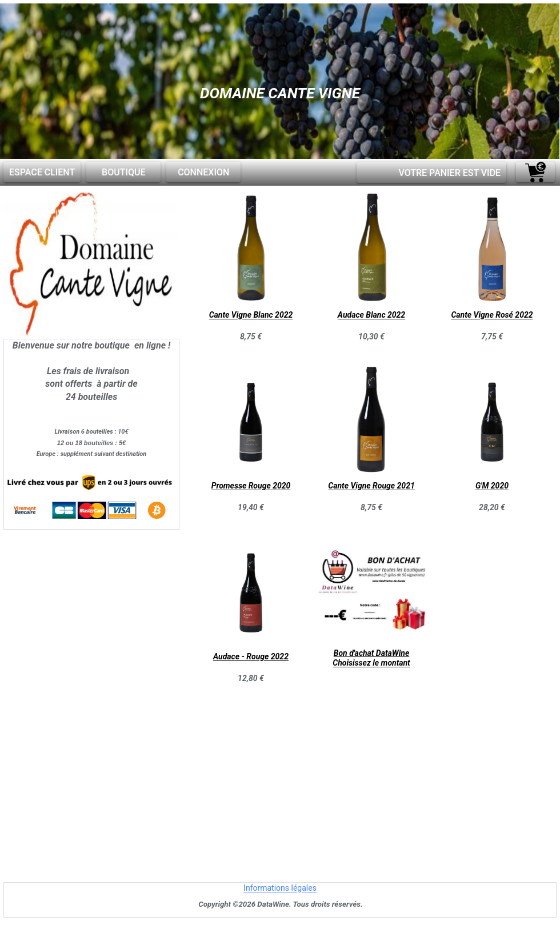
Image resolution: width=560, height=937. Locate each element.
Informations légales (280, 888)
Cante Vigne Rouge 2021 (371, 486)
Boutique (123, 172)
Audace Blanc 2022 (371, 315)
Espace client (42, 172)
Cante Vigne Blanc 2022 (251, 315)
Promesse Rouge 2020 (251, 486)
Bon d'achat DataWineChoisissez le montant (371, 658)
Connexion (203, 172)
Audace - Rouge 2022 (251, 657)
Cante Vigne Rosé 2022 (492, 315)
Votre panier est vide (449, 173)
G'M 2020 (492, 486)
